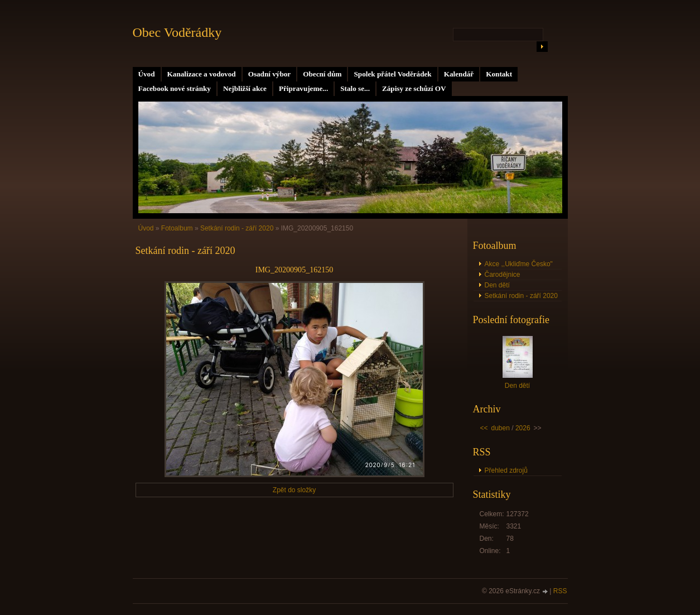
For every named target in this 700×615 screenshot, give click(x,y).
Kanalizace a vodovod (202, 74)
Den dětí (497, 285)
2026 (523, 428)
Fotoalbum (177, 228)
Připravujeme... (303, 88)
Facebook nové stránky (175, 88)
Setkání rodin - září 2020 (237, 228)
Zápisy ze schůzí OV (414, 88)
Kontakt (499, 74)
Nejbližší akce (245, 88)
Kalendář (459, 74)
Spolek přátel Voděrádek (392, 74)
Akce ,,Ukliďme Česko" (519, 264)
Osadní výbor (270, 74)
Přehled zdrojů (506, 470)
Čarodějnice (503, 275)
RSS (560, 591)
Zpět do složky (294, 490)
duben (501, 428)
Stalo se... (355, 88)
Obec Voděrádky (177, 32)
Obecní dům (322, 74)
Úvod (147, 74)
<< (484, 428)
